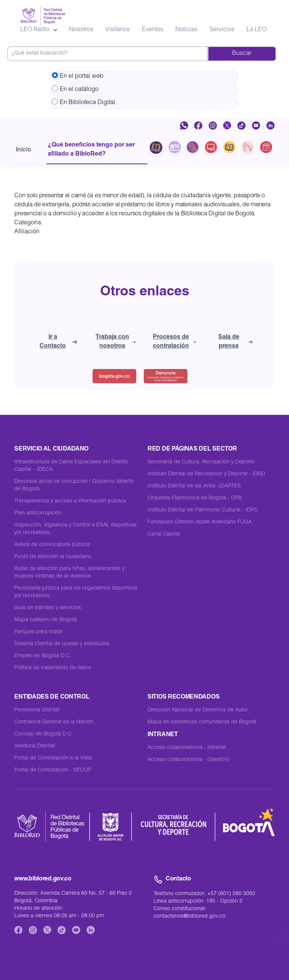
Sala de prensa (235, 342)
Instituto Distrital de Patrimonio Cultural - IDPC (203, 510)
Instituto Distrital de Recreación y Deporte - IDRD (206, 474)
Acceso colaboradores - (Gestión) (189, 760)
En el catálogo (75, 89)
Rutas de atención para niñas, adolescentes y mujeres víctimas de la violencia (69, 573)
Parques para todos (38, 632)
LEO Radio (39, 30)
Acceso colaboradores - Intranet (187, 748)
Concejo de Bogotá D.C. (44, 734)
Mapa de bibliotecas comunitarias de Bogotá (202, 722)
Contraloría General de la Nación (54, 722)
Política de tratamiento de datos (53, 668)
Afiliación (27, 232)
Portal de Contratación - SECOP (53, 770)
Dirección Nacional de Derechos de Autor (198, 710)
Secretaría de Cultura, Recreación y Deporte (201, 462)
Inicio (24, 150)
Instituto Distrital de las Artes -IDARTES (194, 486)
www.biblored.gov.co (43, 879)
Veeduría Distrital (35, 746)
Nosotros (81, 30)
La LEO (256, 30)
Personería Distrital (37, 710)
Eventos (153, 30)
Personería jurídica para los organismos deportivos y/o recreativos (76, 592)
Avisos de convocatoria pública (52, 545)
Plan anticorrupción (38, 513)
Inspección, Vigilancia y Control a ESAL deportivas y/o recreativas (75, 529)
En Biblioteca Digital (84, 102)
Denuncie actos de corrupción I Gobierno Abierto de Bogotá (74, 485)
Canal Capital (164, 534)
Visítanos (118, 30)
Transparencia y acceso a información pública (70, 501)
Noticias (186, 30)
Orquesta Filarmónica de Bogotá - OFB (195, 498)
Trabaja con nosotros (116, 342)
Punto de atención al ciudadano (53, 557)
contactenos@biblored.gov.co (189, 916)
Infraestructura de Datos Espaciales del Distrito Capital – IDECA (71, 466)
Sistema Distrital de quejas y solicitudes (62, 644)
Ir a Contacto (58, 342)
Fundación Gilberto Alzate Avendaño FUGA (200, 522)
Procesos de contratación (174, 342)
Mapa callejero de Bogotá (46, 620)
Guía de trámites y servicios (48, 608)
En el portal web (78, 76)
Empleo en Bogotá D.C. (43, 656)
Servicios (222, 30)
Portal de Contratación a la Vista (53, 758)
